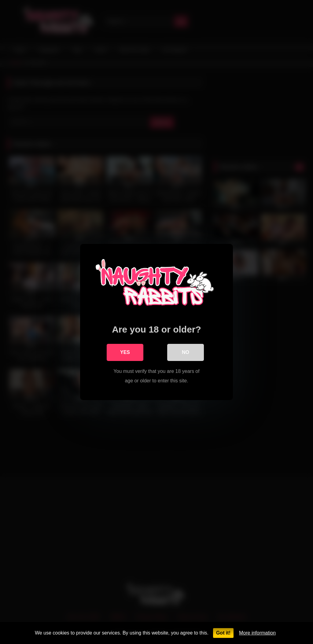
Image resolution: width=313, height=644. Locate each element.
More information (257, 633)
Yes (125, 352)
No (186, 352)
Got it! (223, 633)
